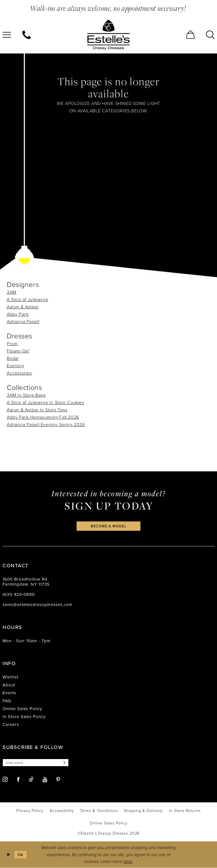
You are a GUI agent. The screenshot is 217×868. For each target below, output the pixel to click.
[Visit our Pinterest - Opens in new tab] (58, 780)
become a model (108, 526)
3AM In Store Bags (26, 395)
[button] (190, 35)
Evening (15, 366)
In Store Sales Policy (24, 717)
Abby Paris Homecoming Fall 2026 (43, 417)
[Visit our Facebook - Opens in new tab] (18, 780)
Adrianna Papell (23, 321)
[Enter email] (36, 763)
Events (9, 693)
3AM (12, 292)
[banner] (108, 35)
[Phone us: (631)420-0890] (27, 35)
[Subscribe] (64, 763)
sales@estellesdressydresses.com (37, 605)
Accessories (19, 373)
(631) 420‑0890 (19, 595)
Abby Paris (18, 314)
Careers (11, 725)
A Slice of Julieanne (27, 299)
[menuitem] (27, 35)
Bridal (13, 358)
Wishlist (10, 677)
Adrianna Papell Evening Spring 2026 (46, 424)
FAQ (7, 701)
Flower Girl (18, 351)
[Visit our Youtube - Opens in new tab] (45, 780)
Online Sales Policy (22, 709)
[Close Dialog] (8, 855)
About (9, 685)
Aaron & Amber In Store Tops (37, 410)
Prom (12, 343)
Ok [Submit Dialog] (21, 855)
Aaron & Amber (23, 307)
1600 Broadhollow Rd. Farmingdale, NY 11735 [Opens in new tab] (26, 582)
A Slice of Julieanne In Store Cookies (45, 402)
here (128, 861)
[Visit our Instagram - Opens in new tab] (5, 780)
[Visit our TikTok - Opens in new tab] (31, 779)
